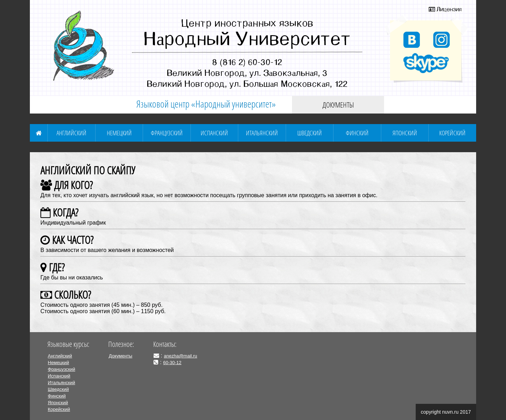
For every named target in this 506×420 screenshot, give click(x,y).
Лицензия (445, 9)
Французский (167, 133)
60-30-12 (172, 363)
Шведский (310, 133)
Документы (338, 105)
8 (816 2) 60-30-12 (247, 62)
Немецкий (119, 133)
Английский (72, 133)
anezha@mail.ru (180, 356)
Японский (405, 133)
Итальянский (262, 133)
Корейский (452, 133)
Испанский (214, 133)
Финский (357, 133)
